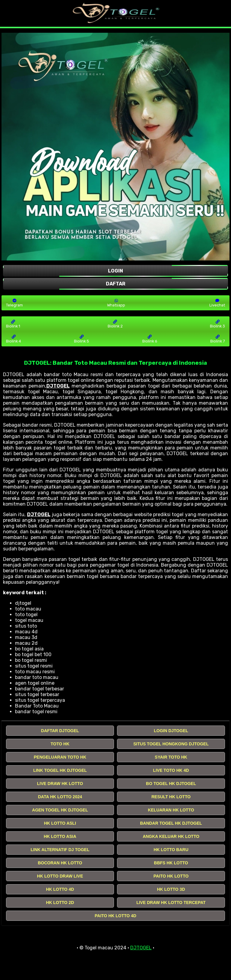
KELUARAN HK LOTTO (171, 810)
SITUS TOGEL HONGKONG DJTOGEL (171, 744)
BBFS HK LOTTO (171, 863)
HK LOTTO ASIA (60, 836)
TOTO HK (60, 744)
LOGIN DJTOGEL (171, 731)
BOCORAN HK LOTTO (60, 863)
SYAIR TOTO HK (171, 757)
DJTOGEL (58, 386)
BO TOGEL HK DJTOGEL (171, 784)
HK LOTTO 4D (60, 889)
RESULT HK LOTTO (171, 797)
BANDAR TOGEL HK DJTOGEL (171, 823)
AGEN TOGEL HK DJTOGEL (60, 810)
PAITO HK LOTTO (171, 876)
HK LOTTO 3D (171, 889)
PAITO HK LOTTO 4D (115, 916)
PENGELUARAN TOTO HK (60, 757)
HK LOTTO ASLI (60, 823)
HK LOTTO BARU (171, 850)
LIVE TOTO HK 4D (171, 770)
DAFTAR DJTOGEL (60, 731)
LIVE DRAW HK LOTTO (60, 784)
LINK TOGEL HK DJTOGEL (60, 770)
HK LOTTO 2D (60, 902)
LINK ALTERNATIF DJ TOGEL (60, 850)
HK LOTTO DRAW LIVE (60, 876)
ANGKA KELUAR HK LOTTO (171, 836)
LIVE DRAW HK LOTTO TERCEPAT (171, 902)
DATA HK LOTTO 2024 (60, 797)
